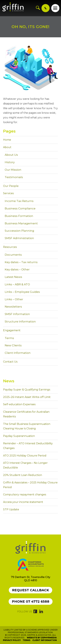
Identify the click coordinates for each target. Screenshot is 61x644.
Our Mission (13, 170)
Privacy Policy (12, 640)
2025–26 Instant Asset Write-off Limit (27, 397)
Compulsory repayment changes (25, 495)
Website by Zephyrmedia (42, 638)
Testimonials (14, 177)
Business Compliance (20, 208)
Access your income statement (23, 502)
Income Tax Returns (19, 201)
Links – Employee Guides (22, 292)
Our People (11, 186)
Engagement (12, 330)
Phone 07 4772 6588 (31, 601)
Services (8, 193)
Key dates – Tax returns (21, 262)
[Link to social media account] (35, 612)
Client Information (18, 353)
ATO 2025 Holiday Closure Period (25, 456)
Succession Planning (19, 231)
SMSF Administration (19, 238)
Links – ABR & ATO (17, 284)
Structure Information (20, 322)
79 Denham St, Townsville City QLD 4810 (31, 579)
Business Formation (19, 216)
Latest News (13, 277)
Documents (13, 255)
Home (7, 140)
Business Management (21, 223)
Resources (10, 247)
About (7, 147)
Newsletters (13, 307)
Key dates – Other (17, 269)
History (10, 162)
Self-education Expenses (19, 404)
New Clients (13, 345)
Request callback (30, 590)
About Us (11, 155)
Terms (9, 338)
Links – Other (14, 299)
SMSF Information (17, 314)
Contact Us (10, 362)
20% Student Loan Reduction (23, 475)
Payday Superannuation (19, 436)
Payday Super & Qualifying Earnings (27, 390)
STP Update (11, 509)
